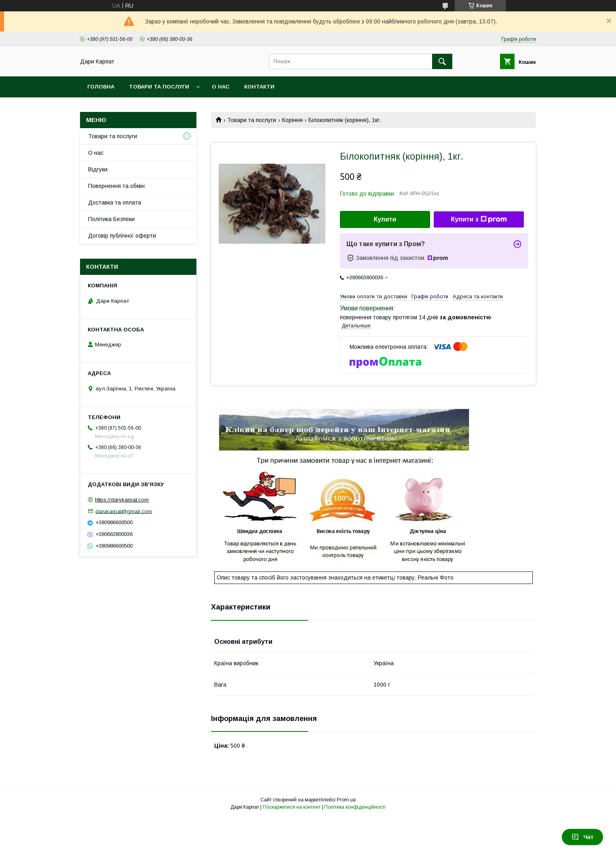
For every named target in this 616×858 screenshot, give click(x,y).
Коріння (292, 120)
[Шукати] (442, 61)
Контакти (259, 87)
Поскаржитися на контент (292, 807)
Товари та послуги (159, 87)
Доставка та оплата (115, 202)
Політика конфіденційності (355, 807)
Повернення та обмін (116, 186)
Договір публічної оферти (122, 236)
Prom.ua (346, 800)
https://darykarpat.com (122, 500)
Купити (385, 219)
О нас (221, 87)
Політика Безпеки (111, 219)
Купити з (479, 219)
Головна (101, 87)
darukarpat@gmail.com (124, 511)
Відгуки (98, 169)
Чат (582, 837)
